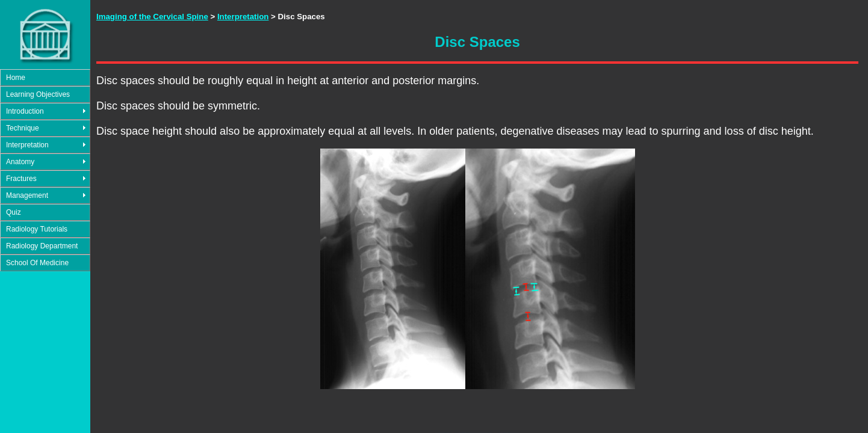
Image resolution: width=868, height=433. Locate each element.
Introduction (25, 111)
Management (27, 195)
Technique (23, 128)
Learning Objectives (38, 94)
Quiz (14, 212)
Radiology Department (42, 246)
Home (16, 78)
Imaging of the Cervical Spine (152, 17)
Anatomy (20, 162)
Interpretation (27, 145)
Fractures (21, 179)
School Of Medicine (37, 263)
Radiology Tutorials (37, 229)
